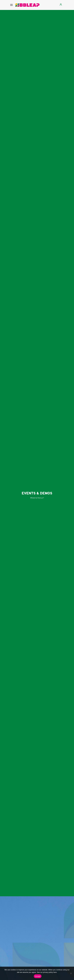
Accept (38, 976)
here (55, 972)
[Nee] (71, 973)
